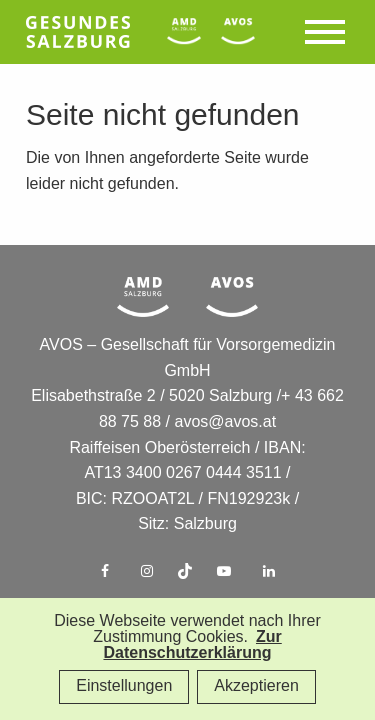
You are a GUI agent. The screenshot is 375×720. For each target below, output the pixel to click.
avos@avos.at (226, 422)
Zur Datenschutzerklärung (192, 645)
